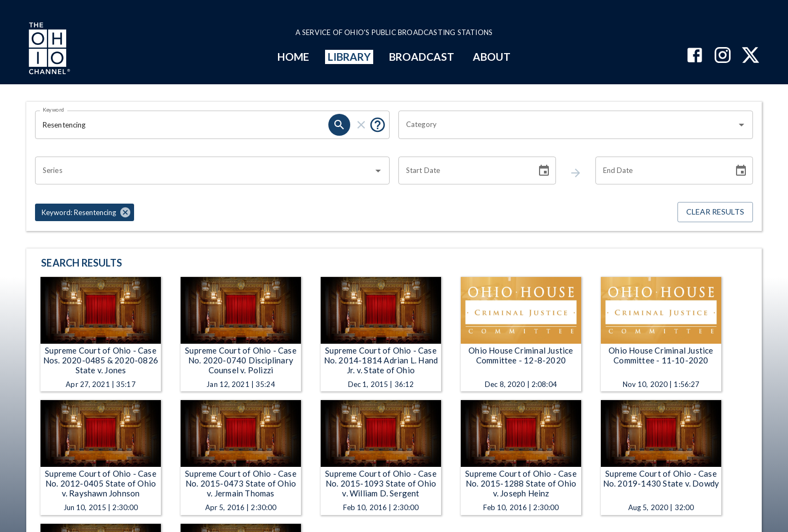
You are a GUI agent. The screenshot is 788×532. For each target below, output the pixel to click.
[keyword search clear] (361, 125)
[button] (85, 212)
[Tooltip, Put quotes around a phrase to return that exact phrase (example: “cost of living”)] (378, 125)
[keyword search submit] (339, 125)
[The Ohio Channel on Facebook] (695, 56)
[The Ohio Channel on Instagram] (723, 56)
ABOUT (492, 57)
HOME (293, 57)
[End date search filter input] (660, 171)
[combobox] (567, 125)
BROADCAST (422, 57)
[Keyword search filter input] (182, 125)
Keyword (54, 109)
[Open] (741, 125)
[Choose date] (544, 171)
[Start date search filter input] (463, 171)
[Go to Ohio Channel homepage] (48, 50)
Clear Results (715, 212)
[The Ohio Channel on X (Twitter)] (751, 56)
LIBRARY (349, 57)
